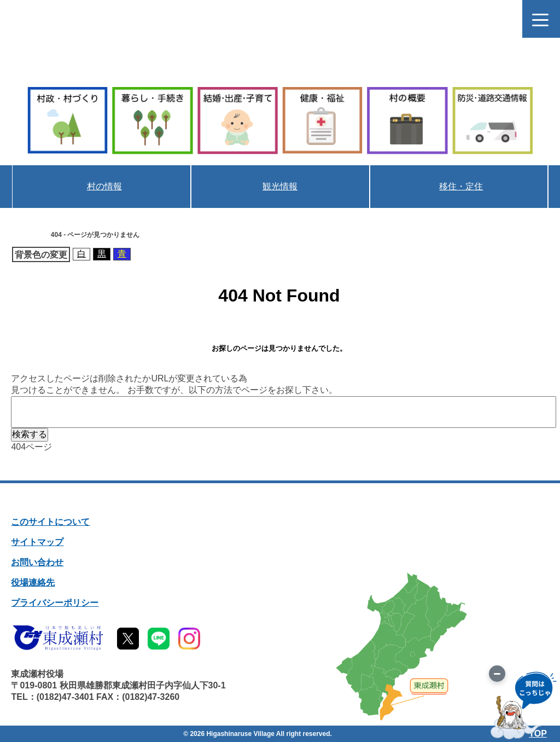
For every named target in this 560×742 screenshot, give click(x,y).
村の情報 (104, 186)
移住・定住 (461, 186)
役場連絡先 (33, 582)
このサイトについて (50, 522)
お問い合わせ (37, 562)
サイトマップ (37, 542)
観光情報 (280, 186)
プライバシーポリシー (55, 603)
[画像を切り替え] (497, 674)
